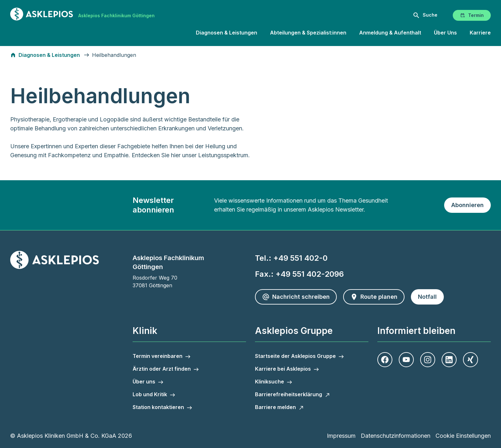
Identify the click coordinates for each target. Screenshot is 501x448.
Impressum (341, 436)
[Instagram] (428, 360)
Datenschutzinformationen (396, 436)
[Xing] (470, 360)
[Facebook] (385, 360)
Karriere (480, 33)
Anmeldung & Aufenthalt (390, 33)
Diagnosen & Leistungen (227, 33)
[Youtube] (406, 360)
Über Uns (445, 33)
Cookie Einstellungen (463, 436)
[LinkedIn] (449, 360)
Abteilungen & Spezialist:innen (308, 33)
